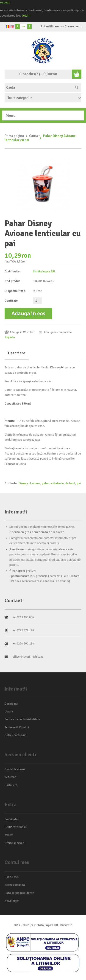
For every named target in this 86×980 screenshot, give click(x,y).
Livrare (9, 712)
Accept (5, 2)
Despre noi (11, 704)
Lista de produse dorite (19, 893)
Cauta (33, 136)
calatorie (57, 483)
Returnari (10, 777)
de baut (70, 483)
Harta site (11, 785)
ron (24, 26)
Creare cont (73, 26)
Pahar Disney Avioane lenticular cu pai (40, 138)
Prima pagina (14, 136)
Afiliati (9, 835)
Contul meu (12, 877)
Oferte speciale (14, 843)
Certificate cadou (16, 827)
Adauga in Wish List (22, 332)
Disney (23, 483)
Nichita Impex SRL (44, 271)
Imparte (10, 337)
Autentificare (50, 26)
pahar (46, 483)
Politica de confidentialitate (22, 719)
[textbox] (38, 87)
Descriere (17, 353)
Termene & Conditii (17, 727)
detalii (26, 16)
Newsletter (12, 901)
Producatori (12, 819)
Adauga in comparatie (58, 332)
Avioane (35, 483)
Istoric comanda (15, 885)
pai (79, 483)
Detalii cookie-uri (15, 735)
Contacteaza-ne (15, 769)
